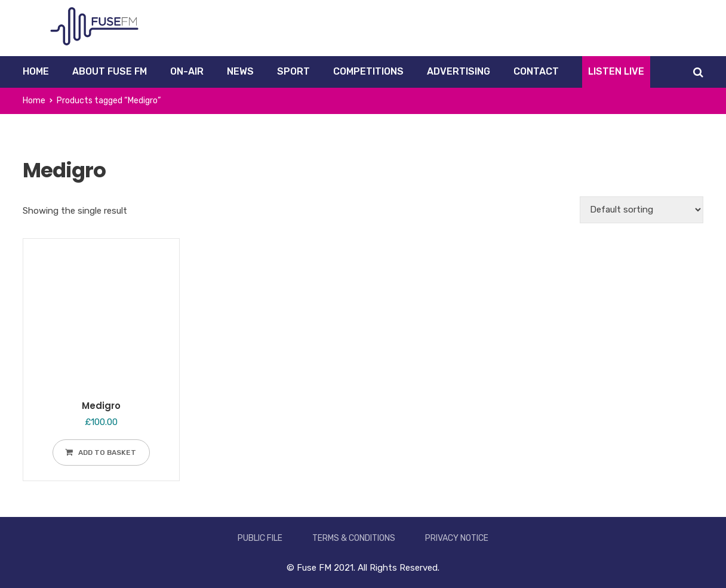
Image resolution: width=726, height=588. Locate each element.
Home (36, 71)
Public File (260, 538)
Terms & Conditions (354, 538)
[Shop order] (642, 210)
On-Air (187, 71)
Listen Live (616, 71)
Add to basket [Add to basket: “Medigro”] (107, 452)
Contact (536, 71)
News (240, 71)
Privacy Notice (457, 538)
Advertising (459, 71)
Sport (293, 71)
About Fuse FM (110, 71)
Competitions (368, 71)
